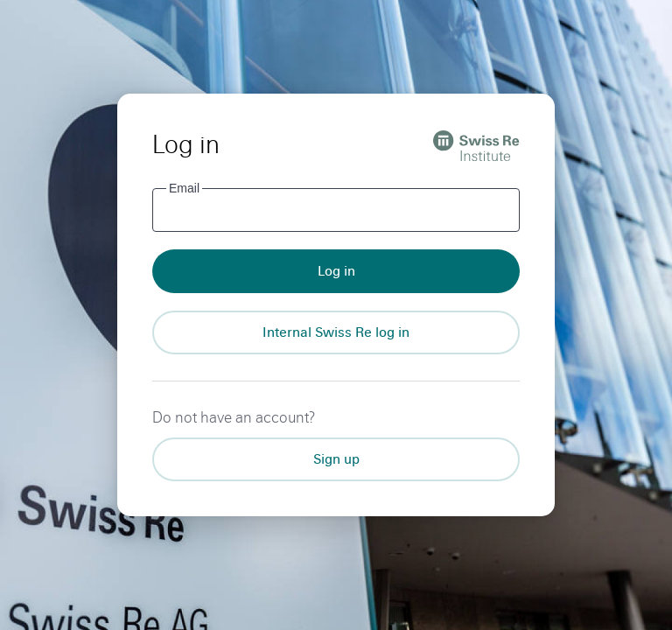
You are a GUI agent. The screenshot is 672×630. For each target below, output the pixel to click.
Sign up (336, 459)
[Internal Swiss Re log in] (336, 332)
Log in (336, 271)
